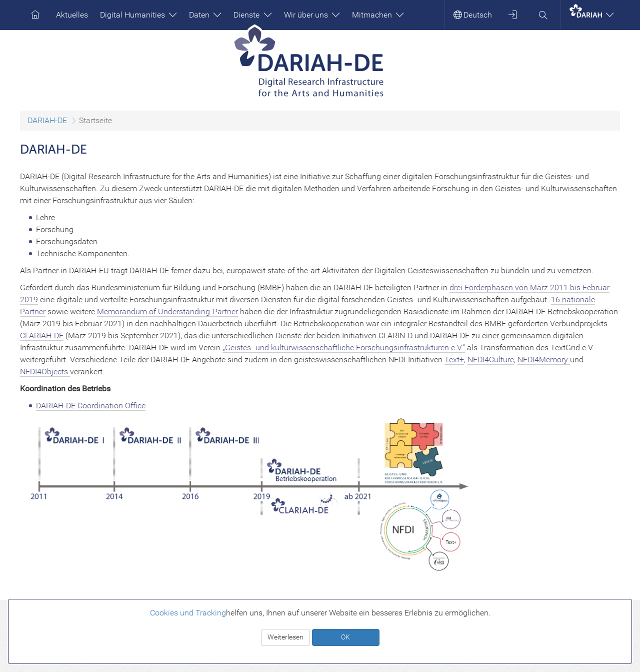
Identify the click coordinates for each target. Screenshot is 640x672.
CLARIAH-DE (42, 335)
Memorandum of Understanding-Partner (167, 311)
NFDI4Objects (45, 372)
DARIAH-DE (47, 120)
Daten (205, 15)
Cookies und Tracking (188, 613)
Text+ (454, 360)
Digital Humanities (138, 15)
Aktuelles (72, 15)
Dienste (252, 15)
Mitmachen (378, 15)
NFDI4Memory (544, 360)
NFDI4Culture (491, 360)
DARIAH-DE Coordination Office (91, 406)
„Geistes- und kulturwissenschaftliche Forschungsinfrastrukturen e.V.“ (344, 348)
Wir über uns (312, 15)
